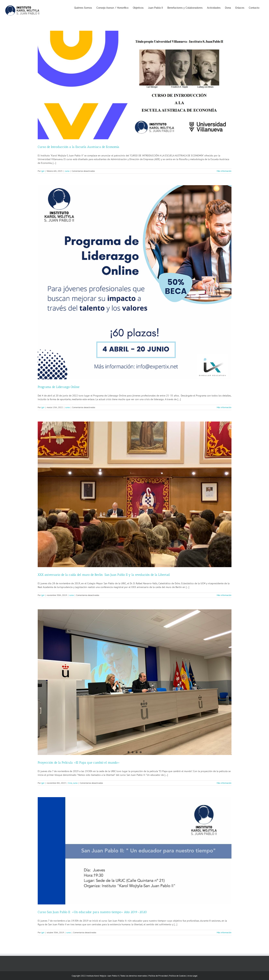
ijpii (43, 171)
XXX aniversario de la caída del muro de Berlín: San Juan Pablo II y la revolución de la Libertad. (104, 575)
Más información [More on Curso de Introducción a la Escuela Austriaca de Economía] (224, 171)
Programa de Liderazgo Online (59, 387)
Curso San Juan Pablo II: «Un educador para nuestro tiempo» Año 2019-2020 (92, 912)
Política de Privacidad (158, 976)
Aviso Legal (192, 976)
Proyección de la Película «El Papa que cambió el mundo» (79, 763)
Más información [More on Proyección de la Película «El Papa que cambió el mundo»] (224, 783)
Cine (70, 783)
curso (67, 171)
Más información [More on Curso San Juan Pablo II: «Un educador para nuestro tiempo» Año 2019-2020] (224, 932)
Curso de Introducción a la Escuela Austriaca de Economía (78, 147)
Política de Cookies (177, 976)
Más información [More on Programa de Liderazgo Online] (224, 407)
